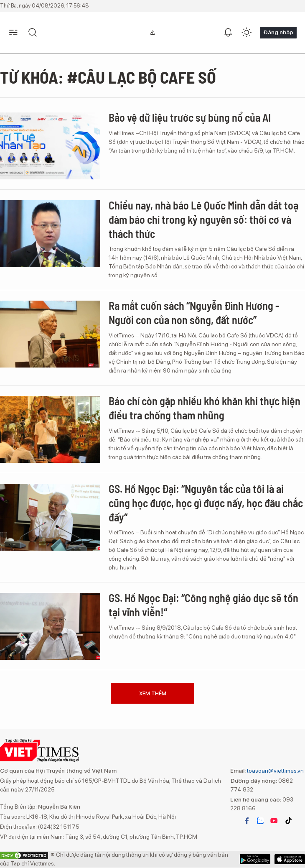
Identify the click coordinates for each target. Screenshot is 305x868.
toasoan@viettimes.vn (275, 771)
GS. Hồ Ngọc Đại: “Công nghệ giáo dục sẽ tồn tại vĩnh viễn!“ (203, 605)
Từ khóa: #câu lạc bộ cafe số (108, 77)
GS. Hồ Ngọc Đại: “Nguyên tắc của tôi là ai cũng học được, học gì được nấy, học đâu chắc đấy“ (206, 503)
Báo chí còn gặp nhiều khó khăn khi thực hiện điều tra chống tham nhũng (205, 408)
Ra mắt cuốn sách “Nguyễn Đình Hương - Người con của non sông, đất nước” (194, 313)
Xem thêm (153, 693)
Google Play (290, 859)
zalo (260, 821)
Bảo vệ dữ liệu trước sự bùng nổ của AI (190, 117)
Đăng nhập (278, 32)
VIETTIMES (39, 751)
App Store (255, 859)
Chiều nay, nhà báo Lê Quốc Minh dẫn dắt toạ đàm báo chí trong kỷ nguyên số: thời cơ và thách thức (203, 219)
